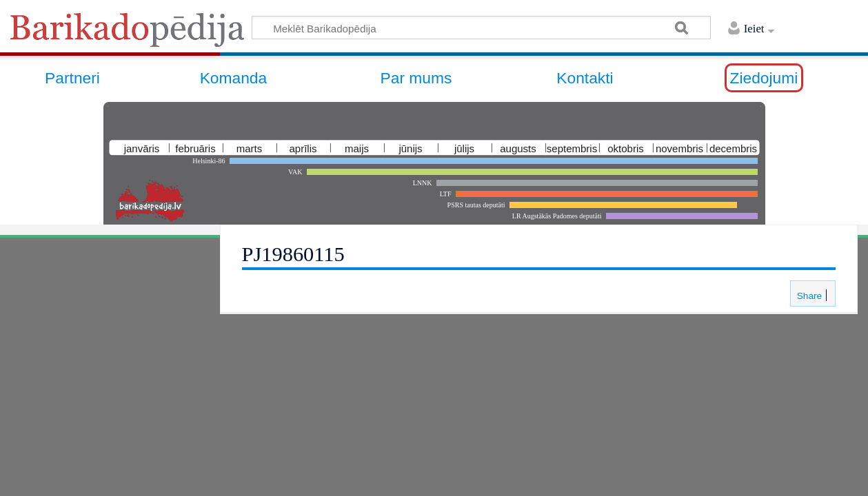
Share (808, 296)
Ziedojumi (764, 78)
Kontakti (585, 78)
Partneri (72, 78)
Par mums (416, 78)
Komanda (234, 78)
